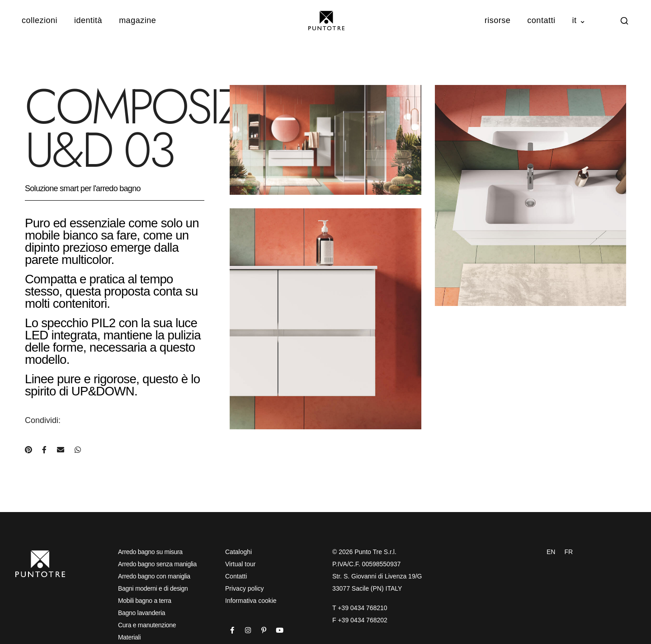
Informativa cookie (251, 601)
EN (551, 552)
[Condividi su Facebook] (44, 450)
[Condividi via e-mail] (61, 450)
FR (568, 552)
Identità (88, 20)
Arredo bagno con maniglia (154, 576)
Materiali (129, 637)
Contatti (541, 20)
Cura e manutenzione (147, 625)
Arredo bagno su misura (150, 552)
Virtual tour (240, 564)
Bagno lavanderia (142, 613)
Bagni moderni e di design (153, 588)
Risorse (498, 20)
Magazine (137, 20)
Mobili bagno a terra (145, 601)
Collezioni (40, 20)
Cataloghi (238, 552)
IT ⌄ (579, 20)
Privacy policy (245, 588)
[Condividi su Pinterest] (28, 450)
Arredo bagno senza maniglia (157, 564)
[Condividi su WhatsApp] (78, 450)
